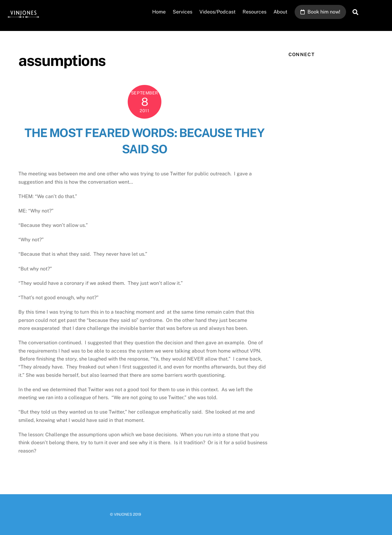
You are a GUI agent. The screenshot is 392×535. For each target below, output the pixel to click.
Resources (254, 12)
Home (159, 12)
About (280, 12)
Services (183, 12)
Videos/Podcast (217, 12)
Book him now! (320, 12)
